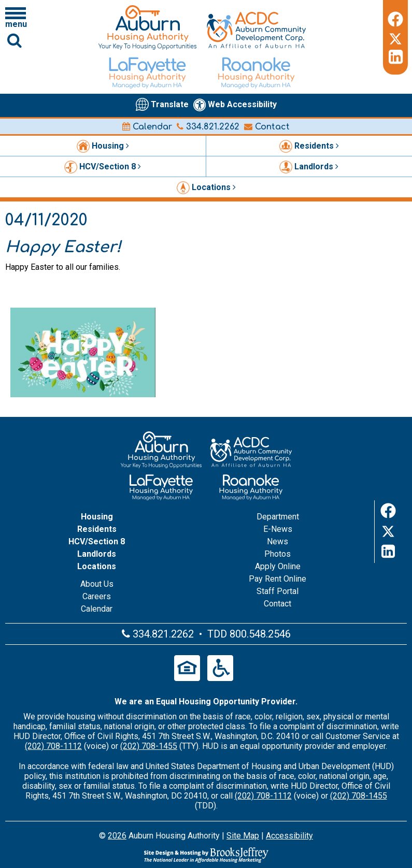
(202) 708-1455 (149, 746)
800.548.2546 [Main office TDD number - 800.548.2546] (260, 634)
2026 (117, 836)
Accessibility (289, 836)
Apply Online (278, 566)
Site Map (243, 836)
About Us (97, 584)
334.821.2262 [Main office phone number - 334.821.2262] (208, 127)
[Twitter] (395, 37)
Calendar (147, 127)
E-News (278, 529)
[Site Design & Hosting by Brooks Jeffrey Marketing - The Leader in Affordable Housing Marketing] (206, 855)
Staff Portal (278, 591)
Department (278, 517)
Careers (97, 596)
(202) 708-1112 (53, 746)
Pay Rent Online (278, 579)
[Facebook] (395, 18)
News (278, 541)
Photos (278, 554)
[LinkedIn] (395, 57)
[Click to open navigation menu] (16, 17)
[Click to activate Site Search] (15, 40)
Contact (267, 127)
